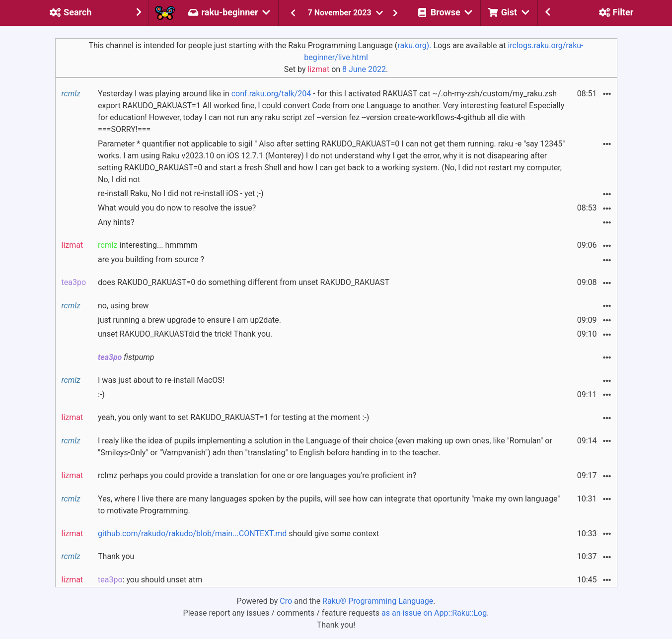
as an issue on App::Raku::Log (434, 613)
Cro (286, 601)
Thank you (116, 556)
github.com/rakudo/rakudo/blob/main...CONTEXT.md (192, 533)
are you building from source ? (151, 259)
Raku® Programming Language (378, 601)
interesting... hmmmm (148, 245)
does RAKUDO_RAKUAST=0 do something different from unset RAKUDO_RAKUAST (244, 282)
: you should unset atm (150, 580)
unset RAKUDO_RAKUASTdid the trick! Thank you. (185, 334)
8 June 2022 (364, 69)
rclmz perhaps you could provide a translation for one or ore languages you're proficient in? (257, 475)
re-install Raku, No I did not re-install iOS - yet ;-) (181, 193)
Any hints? (116, 222)
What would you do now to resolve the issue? (177, 208)
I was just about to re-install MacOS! (161, 380)
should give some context (238, 533)
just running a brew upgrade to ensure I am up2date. (189, 320)
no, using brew (123, 306)
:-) (101, 394)
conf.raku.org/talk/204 (271, 94)
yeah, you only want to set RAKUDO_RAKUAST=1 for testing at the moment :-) (233, 417)
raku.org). (414, 45)
